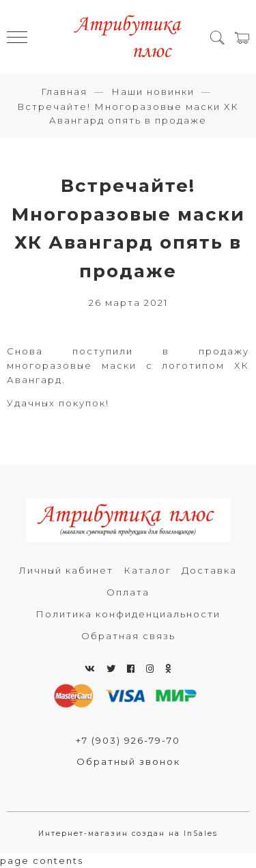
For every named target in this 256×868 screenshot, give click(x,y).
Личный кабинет (66, 570)
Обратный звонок (128, 761)
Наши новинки (153, 92)
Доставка (209, 570)
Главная (64, 92)
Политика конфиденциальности (128, 614)
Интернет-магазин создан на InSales (128, 834)
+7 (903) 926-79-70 (128, 740)
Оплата (128, 592)
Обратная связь (128, 636)
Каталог (147, 570)
